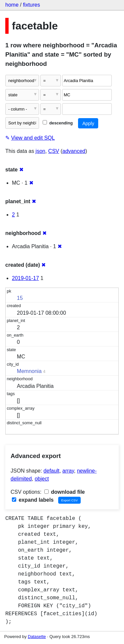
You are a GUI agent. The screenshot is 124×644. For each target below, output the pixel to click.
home (12, 5)
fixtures (31, 5)
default (52, 471)
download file (65, 492)
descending (58, 123)
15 (20, 298)
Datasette (37, 637)
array (68, 471)
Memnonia (29, 371)
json (41, 151)
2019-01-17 (25, 278)
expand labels (33, 500)
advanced (74, 151)
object (42, 479)
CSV (54, 151)
